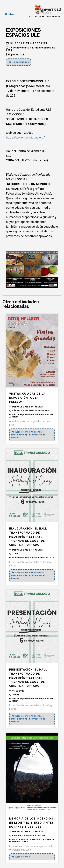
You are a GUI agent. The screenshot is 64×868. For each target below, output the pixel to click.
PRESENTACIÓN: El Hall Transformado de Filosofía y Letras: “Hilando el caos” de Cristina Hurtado (28, 678)
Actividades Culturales (45, 17)
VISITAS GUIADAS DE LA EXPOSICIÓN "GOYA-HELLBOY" (27, 398)
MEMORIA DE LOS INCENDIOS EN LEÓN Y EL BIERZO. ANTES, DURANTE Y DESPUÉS (32, 823)
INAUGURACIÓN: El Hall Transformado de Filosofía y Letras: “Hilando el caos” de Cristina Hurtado (28, 537)
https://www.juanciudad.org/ (25, 137)
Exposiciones (19, 62)
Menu (10, 14)
